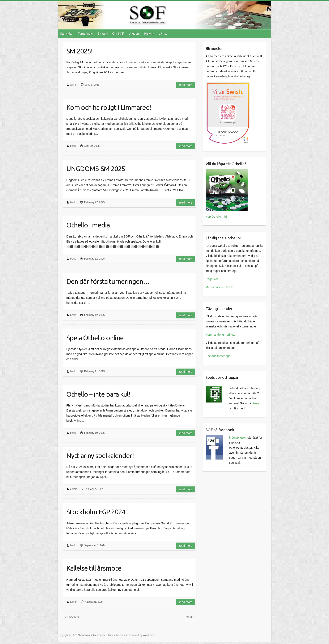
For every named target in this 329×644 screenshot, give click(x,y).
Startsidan (67, 34)
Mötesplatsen (238, 438)
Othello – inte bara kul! (98, 394)
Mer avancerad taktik (219, 287)
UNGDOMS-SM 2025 (96, 169)
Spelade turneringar (219, 356)
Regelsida (212, 279)
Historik (149, 34)
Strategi (103, 34)
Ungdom (134, 34)
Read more (186, 85)
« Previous (72, 617)
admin (74, 85)
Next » (190, 617)
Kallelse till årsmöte (94, 568)
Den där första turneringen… (108, 281)
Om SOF (118, 34)
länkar (256, 403)
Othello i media (88, 225)
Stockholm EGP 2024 (96, 512)
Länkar (163, 34)
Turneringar (85, 34)
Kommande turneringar (221, 335)
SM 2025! (79, 51)
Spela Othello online (95, 338)
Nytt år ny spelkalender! (100, 456)
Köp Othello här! (216, 217)
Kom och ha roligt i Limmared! (109, 107)
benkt (73, 146)
